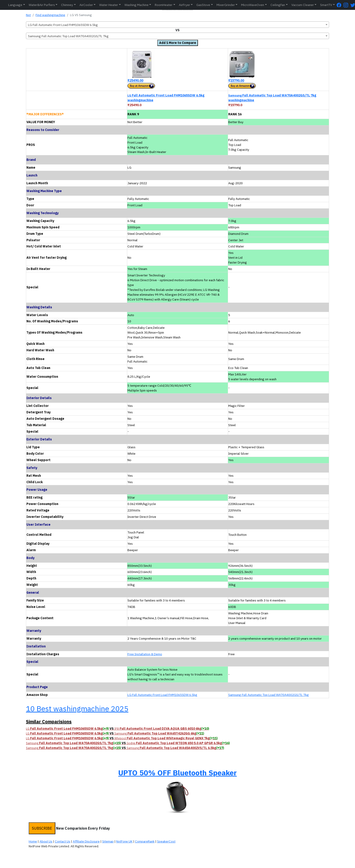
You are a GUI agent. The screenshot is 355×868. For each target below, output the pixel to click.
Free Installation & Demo (145, 654)
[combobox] (177, 25)
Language (15, 5)
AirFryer (185, 5)
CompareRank (145, 841)
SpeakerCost (166, 841)
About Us (46, 841)
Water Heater (109, 5)
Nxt (28, 15)
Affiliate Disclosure (86, 841)
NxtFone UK (124, 841)
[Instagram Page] (347, 5)
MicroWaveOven (253, 5)
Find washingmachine (50, 15)
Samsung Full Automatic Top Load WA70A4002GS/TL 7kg (269, 695)
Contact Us (63, 841)
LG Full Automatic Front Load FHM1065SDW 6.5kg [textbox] (63, 25)
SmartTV (326, 5)
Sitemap (108, 841)
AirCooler (86, 5)
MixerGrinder (226, 5)
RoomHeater (164, 5)
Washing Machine (137, 5)
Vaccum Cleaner (303, 5)
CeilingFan (278, 5)
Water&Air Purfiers (42, 5)
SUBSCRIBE (42, 828)
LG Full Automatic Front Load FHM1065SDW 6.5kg (162, 695)
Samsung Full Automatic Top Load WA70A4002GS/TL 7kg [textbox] (68, 36)
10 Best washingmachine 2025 (77, 709)
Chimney (67, 5)
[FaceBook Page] (340, 5)
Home (33, 841)
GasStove (203, 5)
